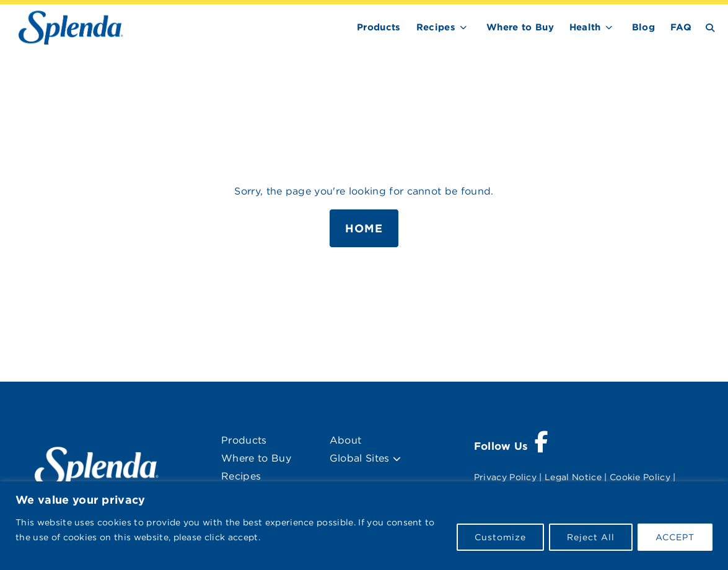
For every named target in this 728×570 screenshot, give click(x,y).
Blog (643, 27)
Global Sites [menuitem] (366, 458)
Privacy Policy (505, 477)
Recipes (436, 27)
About (346, 440)
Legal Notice (573, 477)
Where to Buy (520, 27)
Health (585, 27)
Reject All (591, 537)
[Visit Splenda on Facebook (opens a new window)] (511, 447)
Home (364, 228)
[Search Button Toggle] (710, 27)
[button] (397, 459)
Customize (500, 537)
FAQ (681, 27)
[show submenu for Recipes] (463, 25)
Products (379, 27)
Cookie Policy (640, 477)
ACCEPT (675, 537)
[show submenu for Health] (609, 25)
